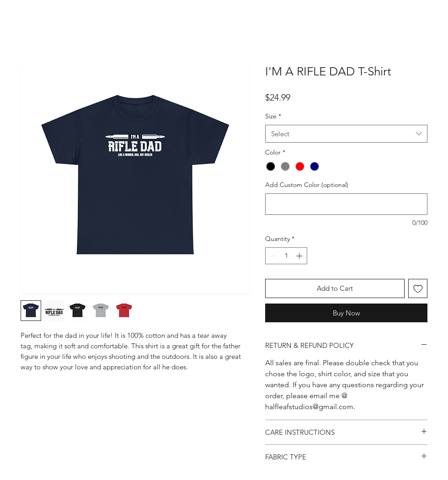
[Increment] (300, 256)
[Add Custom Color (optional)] (346, 204)
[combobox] (346, 134)
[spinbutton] (286, 256)
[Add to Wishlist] (418, 289)
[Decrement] (272, 256)
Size (273, 116)
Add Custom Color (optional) (307, 185)
